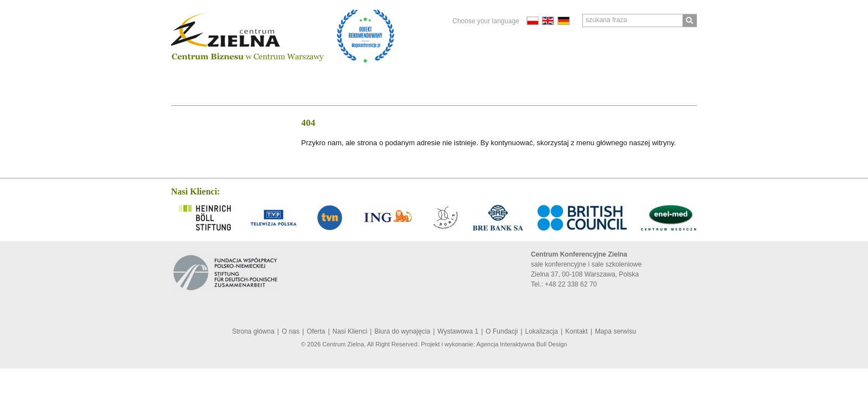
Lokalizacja (455, 79)
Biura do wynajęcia (335, 79)
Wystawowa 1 (458, 331)
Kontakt (503, 79)
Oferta (219, 79)
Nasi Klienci (265, 79)
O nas (186, 79)
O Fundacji (402, 79)
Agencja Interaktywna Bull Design (522, 344)
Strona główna (253, 331)
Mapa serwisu (616, 331)
